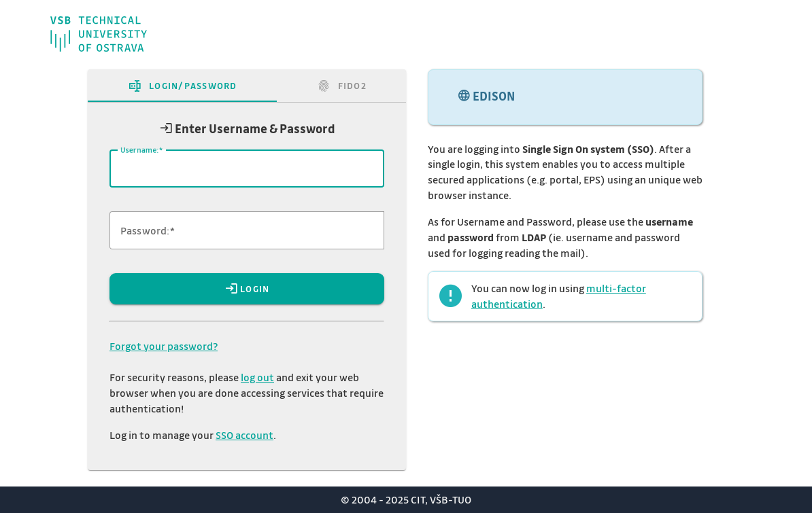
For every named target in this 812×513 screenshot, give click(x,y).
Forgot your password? (164, 346)
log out (257, 377)
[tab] (182, 86)
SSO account (244, 435)
